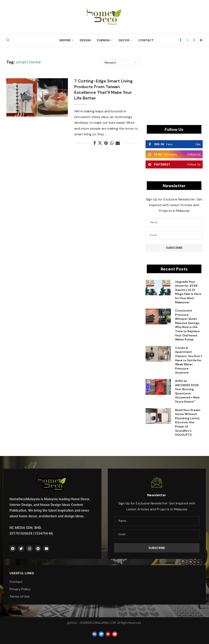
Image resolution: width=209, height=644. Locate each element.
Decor (124, 40)
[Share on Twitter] (100, 143)
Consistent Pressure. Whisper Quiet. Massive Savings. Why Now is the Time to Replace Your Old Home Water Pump (188, 325)
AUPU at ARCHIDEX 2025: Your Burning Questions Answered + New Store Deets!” (187, 391)
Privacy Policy (20, 589)
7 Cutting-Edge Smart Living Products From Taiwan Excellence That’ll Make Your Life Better (103, 89)
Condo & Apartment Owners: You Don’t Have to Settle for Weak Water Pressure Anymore (189, 360)
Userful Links (22, 573)
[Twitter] (187, 40)
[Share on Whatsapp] (112, 143)
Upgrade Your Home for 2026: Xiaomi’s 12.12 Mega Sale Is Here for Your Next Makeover (188, 292)
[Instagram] (194, 40)
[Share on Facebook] (95, 143)
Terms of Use (20, 597)
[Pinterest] (201, 40)
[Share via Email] (118, 143)
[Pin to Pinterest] (106, 143)
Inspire (65, 40)
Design (85, 40)
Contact (146, 40)
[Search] (8, 40)
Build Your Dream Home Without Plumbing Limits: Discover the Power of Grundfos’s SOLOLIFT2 (188, 422)
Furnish (103, 40)
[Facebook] (181, 40)
